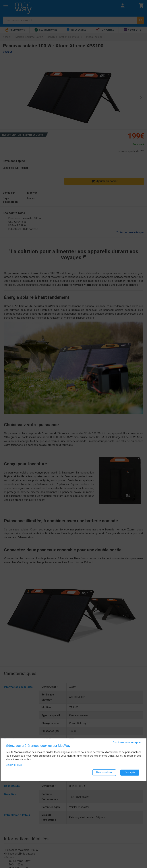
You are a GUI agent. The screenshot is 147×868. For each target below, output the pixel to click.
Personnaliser (104, 772)
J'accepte (130, 772)
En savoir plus (14, 765)
